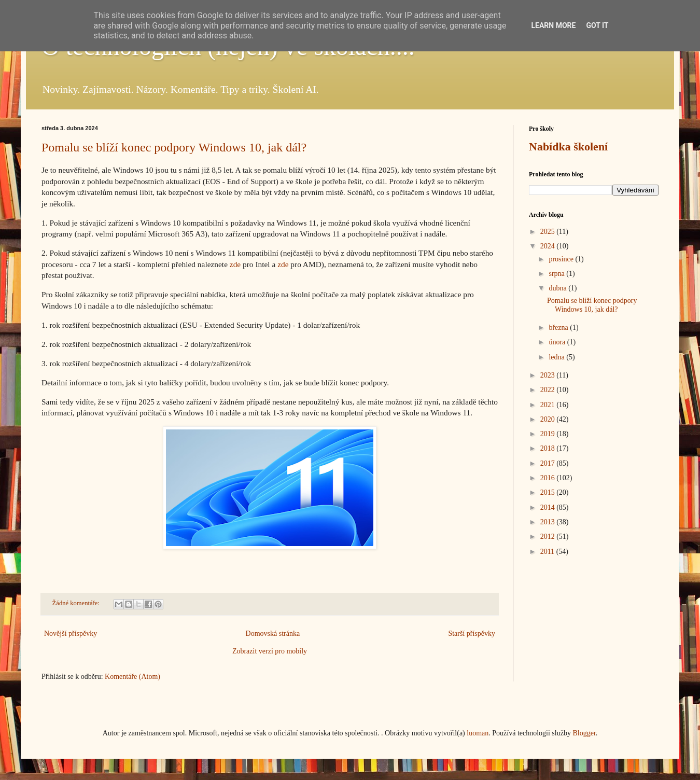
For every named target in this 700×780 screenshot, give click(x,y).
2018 (549, 448)
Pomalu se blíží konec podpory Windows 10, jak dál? (174, 147)
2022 (549, 390)
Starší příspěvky (472, 633)
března (559, 328)
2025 (549, 232)
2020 (549, 419)
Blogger (584, 733)
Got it (597, 25)
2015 (549, 492)
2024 (549, 246)
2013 (549, 522)
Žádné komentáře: (77, 603)
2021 (549, 405)
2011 (548, 552)
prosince (562, 259)
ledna (557, 357)
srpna (557, 274)
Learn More (553, 25)
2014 (549, 507)
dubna (558, 288)
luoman (478, 733)
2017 (549, 463)
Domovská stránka (273, 633)
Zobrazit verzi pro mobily (270, 651)
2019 (549, 434)
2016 (549, 478)
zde (235, 264)
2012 (549, 537)
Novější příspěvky (71, 633)
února (558, 342)
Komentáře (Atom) (132, 677)
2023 (549, 375)
